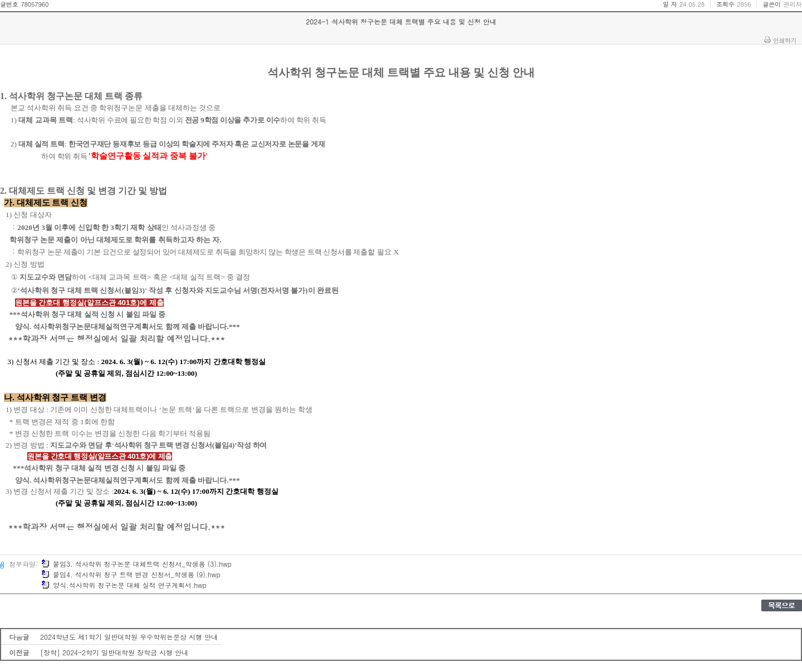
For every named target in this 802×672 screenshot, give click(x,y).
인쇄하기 (785, 40)
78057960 (35, 4)
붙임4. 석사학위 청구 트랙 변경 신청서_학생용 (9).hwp (131, 574)
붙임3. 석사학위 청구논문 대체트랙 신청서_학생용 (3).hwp (136, 564)
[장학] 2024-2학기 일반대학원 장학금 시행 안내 (114, 652)
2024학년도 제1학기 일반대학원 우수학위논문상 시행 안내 (129, 637)
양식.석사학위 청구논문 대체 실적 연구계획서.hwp (124, 585)
